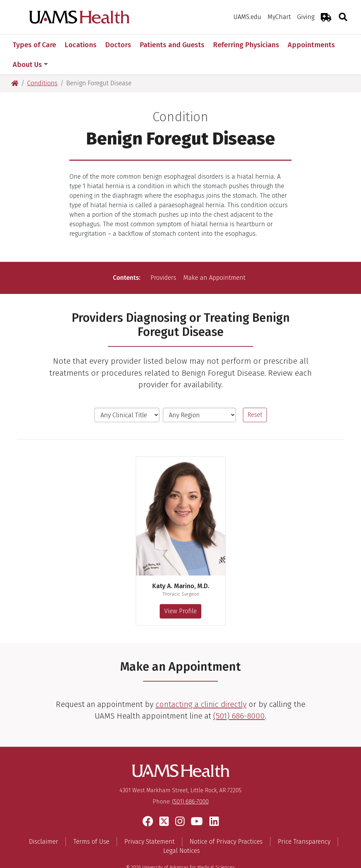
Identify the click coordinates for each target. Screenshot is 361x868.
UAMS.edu (247, 17)
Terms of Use (91, 822)
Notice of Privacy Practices (226, 822)
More (300, 45)
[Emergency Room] (326, 17)
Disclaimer (44, 822)
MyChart (279, 17)
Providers (163, 258)
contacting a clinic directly (201, 685)
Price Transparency (304, 822)
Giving (306, 17)
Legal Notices (182, 831)
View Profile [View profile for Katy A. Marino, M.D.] (180, 591)
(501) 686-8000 (239, 696)
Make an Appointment (214, 258)
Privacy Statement (149, 822)
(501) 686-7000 (190, 782)
